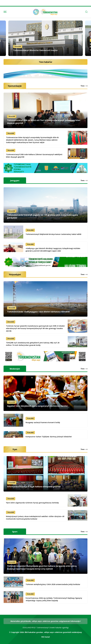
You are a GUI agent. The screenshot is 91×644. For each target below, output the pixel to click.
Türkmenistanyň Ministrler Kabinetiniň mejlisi (35, 50)
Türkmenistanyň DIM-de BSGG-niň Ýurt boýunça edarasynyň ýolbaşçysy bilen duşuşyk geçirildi (44, 122)
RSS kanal (46, 637)
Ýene (83, 86)
